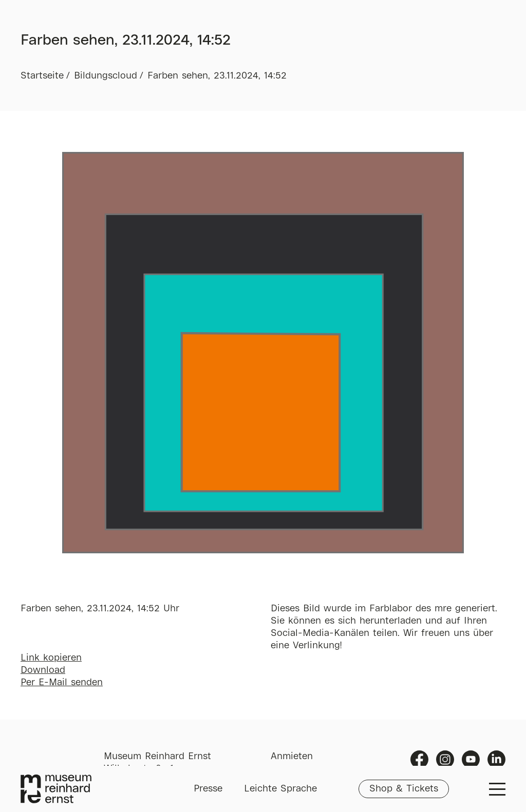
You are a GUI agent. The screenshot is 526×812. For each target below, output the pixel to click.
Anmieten (292, 757)
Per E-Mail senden (62, 683)
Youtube (471, 759)
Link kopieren (51, 658)
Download (43, 670)
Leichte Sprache (280, 789)
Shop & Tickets (404, 789)
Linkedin (496, 759)
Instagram (445, 759)
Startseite (42, 76)
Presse (208, 789)
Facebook (419, 759)
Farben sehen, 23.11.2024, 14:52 (217, 76)
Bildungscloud (106, 76)
